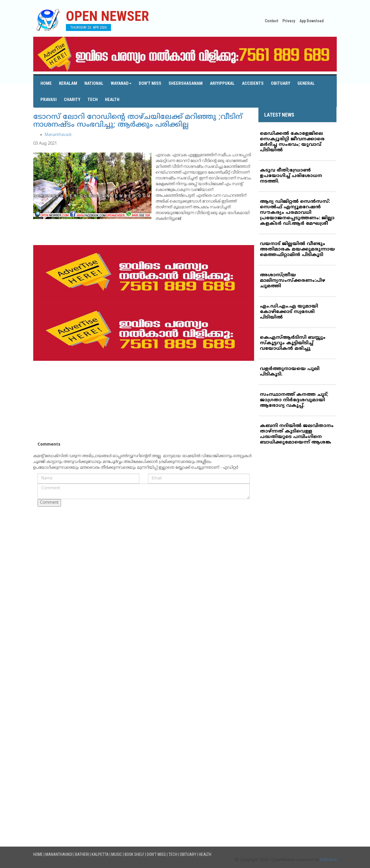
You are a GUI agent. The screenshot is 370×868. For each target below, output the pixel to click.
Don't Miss (150, 83)
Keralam (68, 83)
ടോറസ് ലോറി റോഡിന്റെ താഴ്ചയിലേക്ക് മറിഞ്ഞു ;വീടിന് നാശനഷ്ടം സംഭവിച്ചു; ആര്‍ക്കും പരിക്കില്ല (138, 121)
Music (117, 854)
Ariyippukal (222, 83)
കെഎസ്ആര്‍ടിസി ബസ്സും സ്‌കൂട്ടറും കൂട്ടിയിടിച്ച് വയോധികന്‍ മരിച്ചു (293, 343)
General (306, 83)
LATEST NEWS (279, 115)
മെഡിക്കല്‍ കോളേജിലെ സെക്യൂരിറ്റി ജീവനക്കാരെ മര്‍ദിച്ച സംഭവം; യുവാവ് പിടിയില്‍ (292, 142)
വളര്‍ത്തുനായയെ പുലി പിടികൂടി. (290, 372)
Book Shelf (134, 854)
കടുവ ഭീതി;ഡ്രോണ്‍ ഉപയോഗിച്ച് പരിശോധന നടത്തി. (291, 176)
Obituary (281, 83)
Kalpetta (100, 854)
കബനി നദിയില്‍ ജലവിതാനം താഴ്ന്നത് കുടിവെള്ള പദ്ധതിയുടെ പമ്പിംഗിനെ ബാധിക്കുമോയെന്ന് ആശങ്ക (297, 434)
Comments (49, 445)
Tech (93, 100)
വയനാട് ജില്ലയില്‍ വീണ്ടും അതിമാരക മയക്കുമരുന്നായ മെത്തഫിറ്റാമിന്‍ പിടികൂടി (297, 249)
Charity (72, 100)
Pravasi (49, 100)
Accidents (253, 83)
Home (46, 83)
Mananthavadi (58, 135)
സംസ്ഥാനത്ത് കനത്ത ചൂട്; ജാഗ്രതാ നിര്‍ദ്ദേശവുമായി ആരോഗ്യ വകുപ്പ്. (294, 400)
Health (112, 100)
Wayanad (121, 83)
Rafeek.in (329, 860)
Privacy (289, 21)
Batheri (82, 854)
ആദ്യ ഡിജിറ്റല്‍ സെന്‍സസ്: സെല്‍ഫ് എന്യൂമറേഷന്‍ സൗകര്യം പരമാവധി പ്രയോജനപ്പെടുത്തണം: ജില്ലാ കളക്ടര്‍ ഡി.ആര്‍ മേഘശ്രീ (297, 213)
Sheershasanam (186, 83)
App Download (312, 21)
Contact (271, 21)
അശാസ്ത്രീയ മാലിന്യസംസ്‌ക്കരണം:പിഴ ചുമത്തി (293, 281)
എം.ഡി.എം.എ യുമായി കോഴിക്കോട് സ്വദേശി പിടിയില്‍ (289, 312)
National (94, 83)
